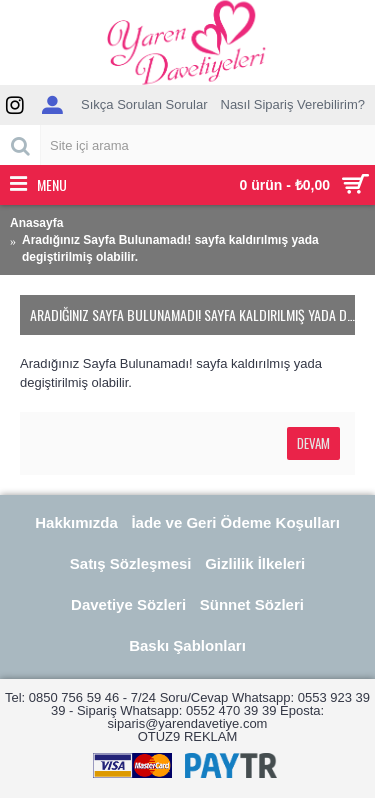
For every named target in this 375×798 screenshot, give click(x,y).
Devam (313, 443)
